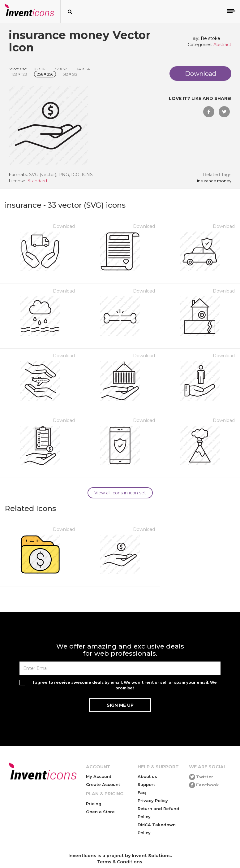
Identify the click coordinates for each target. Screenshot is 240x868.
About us (147, 776)
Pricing (94, 804)
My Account (99, 776)
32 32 (61, 69)
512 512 (70, 74)
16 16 (39, 69)
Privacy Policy (153, 801)
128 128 (19, 74)
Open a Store (100, 812)
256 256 (45, 74)
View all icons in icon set (120, 493)
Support (146, 784)
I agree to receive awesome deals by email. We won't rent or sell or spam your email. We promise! (125, 685)
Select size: (18, 69)
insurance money (214, 181)
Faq (142, 792)
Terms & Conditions (120, 862)
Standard (37, 181)
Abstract (222, 45)
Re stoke (210, 38)
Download (64, 226)
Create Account (103, 784)
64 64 (83, 69)
